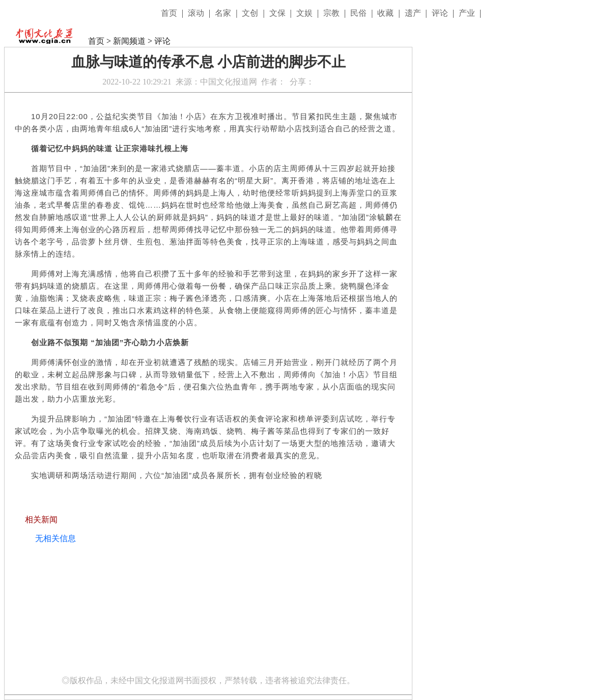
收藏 (386, 13)
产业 (468, 13)
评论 (441, 13)
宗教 (332, 13)
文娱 (305, 13)
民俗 (359, 13)
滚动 (197, 13)
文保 (278, 13)
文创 (251, 13)
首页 (170, 13)
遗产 (414, 13)
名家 (224, 13)
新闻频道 (129, 41)
